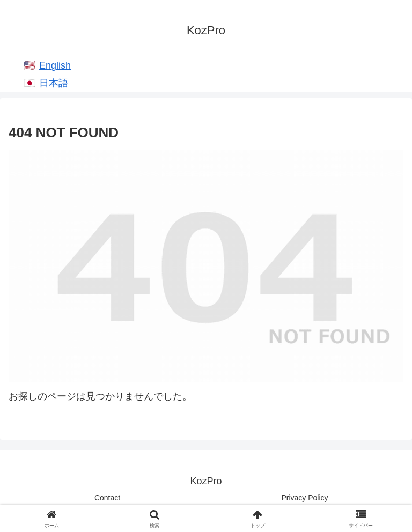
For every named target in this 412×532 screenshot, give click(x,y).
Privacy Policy (304, 498)
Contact (107, 498)
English (55, 65)
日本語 (54, 83)
